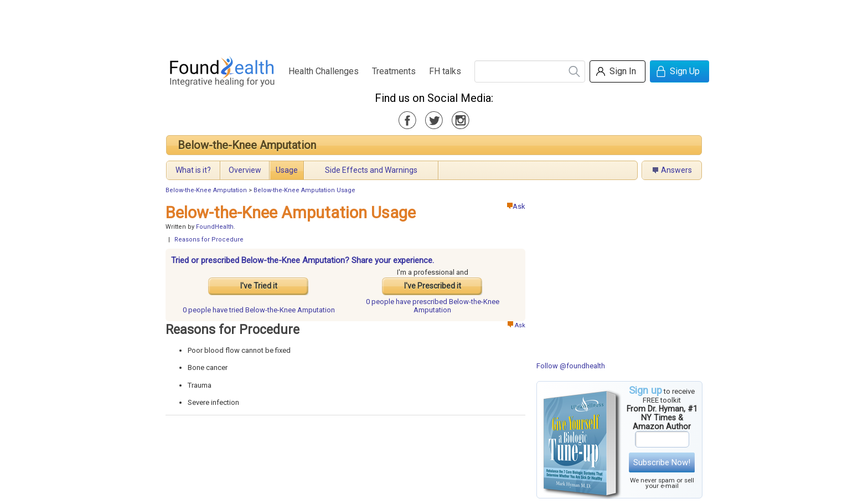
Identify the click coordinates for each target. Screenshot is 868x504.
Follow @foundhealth (571, 366)
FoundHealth (215, 227)
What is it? (193, 170)
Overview (245, 170)
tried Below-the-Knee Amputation (259, 310)
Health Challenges (324, 71)
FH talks (445, 71)
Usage (287, 170)
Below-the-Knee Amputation (247, 145)
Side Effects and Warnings (371, 170)
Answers (676, 170)
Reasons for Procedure (209, 240)
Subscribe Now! (662, 462)
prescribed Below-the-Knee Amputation (433, 306)
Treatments (394, 71)
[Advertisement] (433, 25)
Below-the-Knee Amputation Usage (304, 190)
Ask (516, 206)
